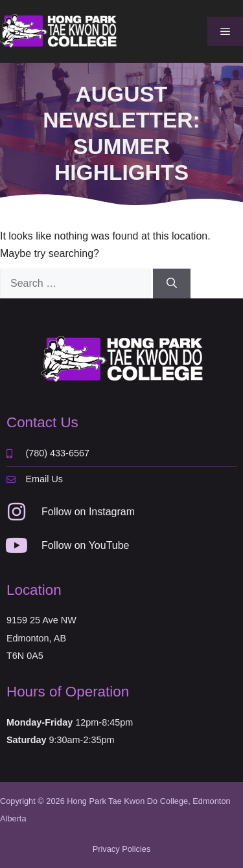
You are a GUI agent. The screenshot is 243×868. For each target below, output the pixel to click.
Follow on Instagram (88, 512)
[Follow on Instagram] (17, 512)
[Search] (172, 284)
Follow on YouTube (86, 545)
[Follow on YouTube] (17, 545)
